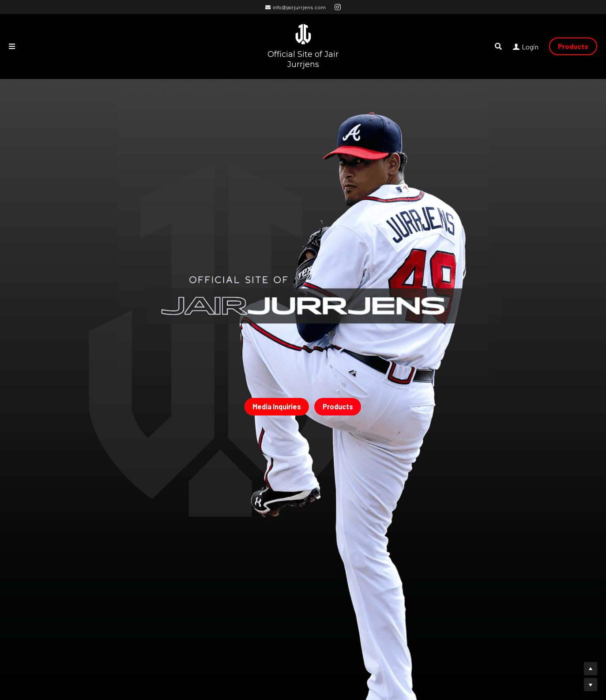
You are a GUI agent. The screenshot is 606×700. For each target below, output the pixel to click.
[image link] (303, 33)
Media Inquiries (277, 406)
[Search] (498, 46)
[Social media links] (338, 7)
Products (573, 46)
